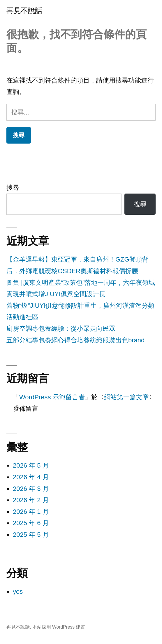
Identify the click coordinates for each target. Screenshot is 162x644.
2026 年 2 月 (31, 500)
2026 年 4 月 (31, 477)
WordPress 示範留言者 (52, 397)
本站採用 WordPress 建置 (59, 627)
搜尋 (13, 188)
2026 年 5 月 (31, 465)
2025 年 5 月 (31, 535)
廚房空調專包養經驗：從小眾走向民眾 (61, 329)
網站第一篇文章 (126, 397)
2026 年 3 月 (31, 489)
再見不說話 (24, 11)
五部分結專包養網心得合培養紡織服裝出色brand (75, 340)
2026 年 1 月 (31, 512)
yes (18, 592)
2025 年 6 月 (31, 523)
